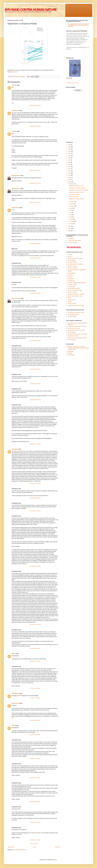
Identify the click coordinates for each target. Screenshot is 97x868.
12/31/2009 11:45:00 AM (35, 444)
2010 (69, 180)
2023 (69, 151)
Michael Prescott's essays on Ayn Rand (77, 334)
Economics (70, 275)
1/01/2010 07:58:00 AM (35, 648)
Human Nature (71, 286)
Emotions (70, 277)
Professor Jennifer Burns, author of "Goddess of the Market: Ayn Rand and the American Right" (78, 348)
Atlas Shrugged (71, 260)
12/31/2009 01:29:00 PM (35, 498)
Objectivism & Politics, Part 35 (76, 199)
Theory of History (72, 304)
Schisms (70, 302)
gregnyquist (15, 449)
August (71, 208)
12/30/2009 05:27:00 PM (35, 170)
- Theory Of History (72, 242)
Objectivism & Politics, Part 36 (76, 192)
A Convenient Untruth (74, 195)
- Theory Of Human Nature (74, 241)
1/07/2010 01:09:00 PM (35, 735)
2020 (69, 158)
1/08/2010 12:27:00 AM (35, 759)
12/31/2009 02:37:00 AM (35, 277)
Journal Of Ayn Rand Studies (75, 290)
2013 (69, 173)
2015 (69, 169)
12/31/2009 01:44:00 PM (35, 625)
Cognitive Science (72, 266)
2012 (69, 175)
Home (34, 847)
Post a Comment (34, 844)
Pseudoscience (71, 300)
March (71, 219)
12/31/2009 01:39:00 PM (35, 566)
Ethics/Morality (71, 281)
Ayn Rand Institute (72, 262)
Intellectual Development (74, 288)
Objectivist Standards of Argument (76, 294)
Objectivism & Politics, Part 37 (76, 186)
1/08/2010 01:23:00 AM (35, 778)
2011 (69, 178)
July (70, 210)
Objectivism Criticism (73, 336)
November (72, 202)
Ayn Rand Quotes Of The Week (75, 264)
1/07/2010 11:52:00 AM (35, 698)
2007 (69, 228)
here (13, 718)
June (71, 213)
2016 (69, 167)
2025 (69, 147)
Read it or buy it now (73, 83)
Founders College (72, 285)
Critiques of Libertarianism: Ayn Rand (77, 326)
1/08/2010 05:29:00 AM (35, 802)
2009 (69, 182)
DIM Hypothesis (72, 273)
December (72, 184)
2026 (69, 145)
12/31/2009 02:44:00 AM (35, 293)
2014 (69, 171)
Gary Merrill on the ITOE (74, 328)
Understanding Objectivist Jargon (76, 306)
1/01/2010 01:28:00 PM (35, 661)
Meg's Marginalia (72, 332)
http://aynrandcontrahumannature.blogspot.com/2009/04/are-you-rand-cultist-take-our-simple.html (78, 25)
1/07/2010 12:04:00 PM (35, 720)
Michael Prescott (16, 176)
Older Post (58, 847)
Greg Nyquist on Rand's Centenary (76, 330)
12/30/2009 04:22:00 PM (35, 126)
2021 (69, 156)
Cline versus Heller (74, 197)
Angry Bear (15, 72)
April (71, 217)
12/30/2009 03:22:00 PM (35, 105)
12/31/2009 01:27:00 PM (35, 484)
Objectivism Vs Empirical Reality (77, 188)
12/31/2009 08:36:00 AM (35, 384)
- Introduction (71, 239)
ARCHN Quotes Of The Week (75, 258)
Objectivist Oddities (72, 292)
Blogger (55, 860)
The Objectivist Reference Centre (76, 312)
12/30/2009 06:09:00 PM (35, 202)
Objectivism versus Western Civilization (79, 190)
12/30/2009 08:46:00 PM (35, 244)
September (72, 206)
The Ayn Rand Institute (73, 314)
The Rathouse (71, 355)
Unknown (14, 85)
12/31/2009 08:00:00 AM (35, 341)
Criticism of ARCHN (73, 268)
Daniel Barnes (15, 111)
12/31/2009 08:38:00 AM (35, 400)
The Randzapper (72, 340)
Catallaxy (70, 353)
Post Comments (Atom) (20, 850)
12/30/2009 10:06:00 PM (35, 258)
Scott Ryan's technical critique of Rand (77, 338)
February (72, 221)
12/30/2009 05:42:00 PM (35, 183)
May (71, 215)
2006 (69, 231)
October (71, 204)
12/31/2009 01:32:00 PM (35, 511)
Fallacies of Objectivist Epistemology (77, 283)
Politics (69, 298)
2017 (69, 164)
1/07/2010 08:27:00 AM (35, 688)
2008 (69, 226)
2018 (69, 162)
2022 (69, 153)
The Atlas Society (72, 316)
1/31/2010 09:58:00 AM (35, 822)
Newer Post (11, 847)
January (71, 224)
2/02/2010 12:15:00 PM (35, 840)
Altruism (70, 257)
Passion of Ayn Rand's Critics (75, 296)
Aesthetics (70, 255)
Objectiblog (70, 351)
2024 (69, 149)
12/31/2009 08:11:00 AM (35, 369)
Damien (14, 654)
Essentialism (71, 279)
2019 (69, 160)
